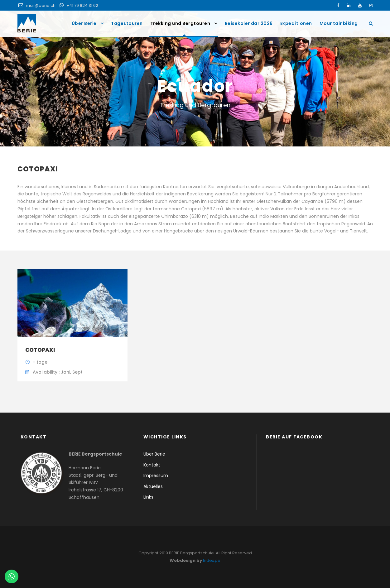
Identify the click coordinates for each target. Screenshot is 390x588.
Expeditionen (296, 23)
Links (148, 497)
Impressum (156, 476)
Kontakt (152, 465)
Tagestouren (127, 23)
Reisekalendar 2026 (249, 23)
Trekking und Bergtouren (180, 23)
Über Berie (84, 23)
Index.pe (212, 560)
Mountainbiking (339, 23)
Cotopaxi (40, 350)
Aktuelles (153, 486)
